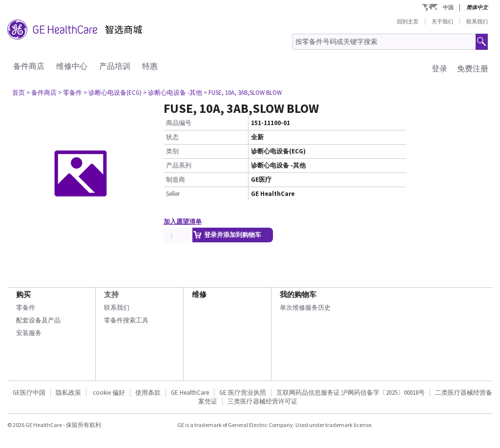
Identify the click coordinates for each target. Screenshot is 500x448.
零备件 (26, 308)
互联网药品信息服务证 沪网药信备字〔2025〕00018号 (351, 393)
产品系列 (179, 165)
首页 (19, 93)
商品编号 (179, 123)
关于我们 (442, 21)
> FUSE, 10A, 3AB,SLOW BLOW (243, 93)
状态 (172, 137)
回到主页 (408, 21)
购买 (23, 294)
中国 (448, 7)
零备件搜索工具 (126, 320)
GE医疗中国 (29, 393)
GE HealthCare (190, 393)
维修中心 (72, 66)
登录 (439, 68)
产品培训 (115, 66)
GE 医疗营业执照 (243, 393)
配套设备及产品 (38, 320)
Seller (173, 194)
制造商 (176, 180)
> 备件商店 (42, 93)
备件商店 (29, 66)
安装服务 (29, 333)
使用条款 (148, 393)
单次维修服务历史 (305, 308)
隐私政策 (68, 393)
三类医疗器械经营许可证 (262, 401)
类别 (172, 151)
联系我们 (477, 21)
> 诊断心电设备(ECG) (113, 93)
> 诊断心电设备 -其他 (173, 93)
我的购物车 (298, 294)
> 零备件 (70, 93)
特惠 (150, 66)
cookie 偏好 (109, 393)
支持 (111, 294)
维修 (199, 294)
